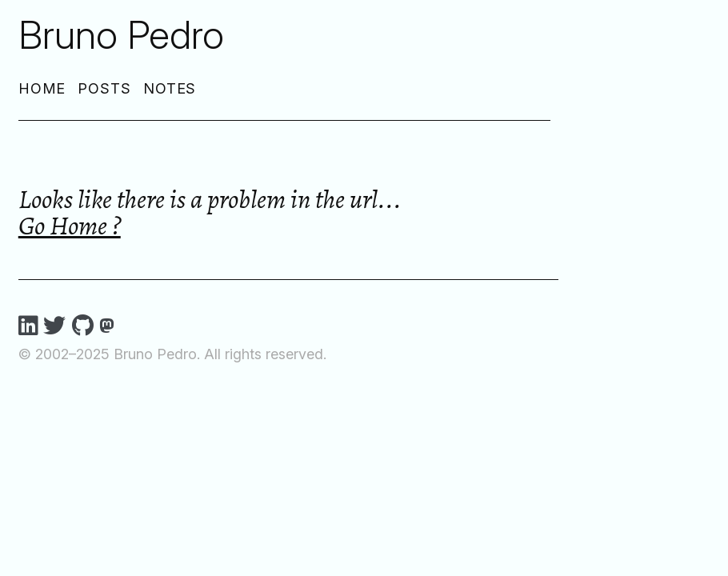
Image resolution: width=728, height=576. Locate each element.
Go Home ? (70, 225)
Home (42, 88)
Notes (170, 88)
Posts (104, 88)
